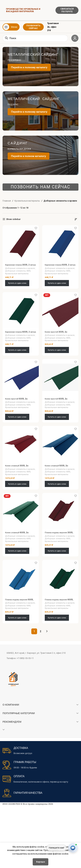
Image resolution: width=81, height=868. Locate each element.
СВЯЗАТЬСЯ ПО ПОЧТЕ (67, 10)
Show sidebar (13, 219)
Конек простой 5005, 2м (16, 399)
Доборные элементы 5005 (57, 271)
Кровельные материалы (27, 201)
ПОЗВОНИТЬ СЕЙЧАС (33, 27)
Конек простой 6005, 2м (56, 399)
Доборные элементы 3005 (18, 271)
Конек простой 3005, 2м (56, 332)
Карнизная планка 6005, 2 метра (21, 332)
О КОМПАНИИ (11, 705)
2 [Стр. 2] (40, 631)
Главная (7, 201)
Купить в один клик (17, 283)
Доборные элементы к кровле (20, 268)
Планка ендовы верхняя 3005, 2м (59, 534)
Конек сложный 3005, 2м (17, 466)
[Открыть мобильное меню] (11, 27)
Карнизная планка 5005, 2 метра (60, 265)
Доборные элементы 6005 (18, 338)
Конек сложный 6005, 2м (17, 533)
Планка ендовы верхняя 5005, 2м (19, 601)
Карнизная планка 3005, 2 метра (20, 265)
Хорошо (40, 862)
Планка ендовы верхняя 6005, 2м (59, 601)
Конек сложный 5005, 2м (56, 466)
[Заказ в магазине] (76, 219)
